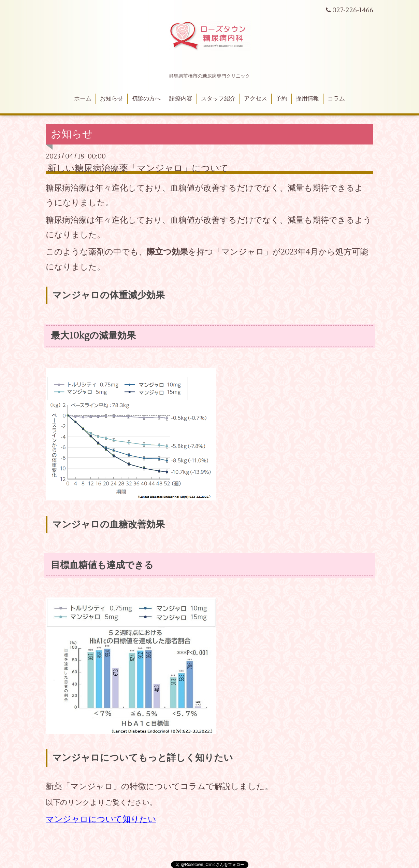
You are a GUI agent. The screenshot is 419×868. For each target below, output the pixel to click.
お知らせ (112, 99)
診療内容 (181, 99)
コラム (336, 99)
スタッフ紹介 (218, 99)
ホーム (83, 99)
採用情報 (307, 99)
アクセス (256, 99)
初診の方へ (146, 99)
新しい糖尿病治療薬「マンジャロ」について (138, 168)
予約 (281, 99)
